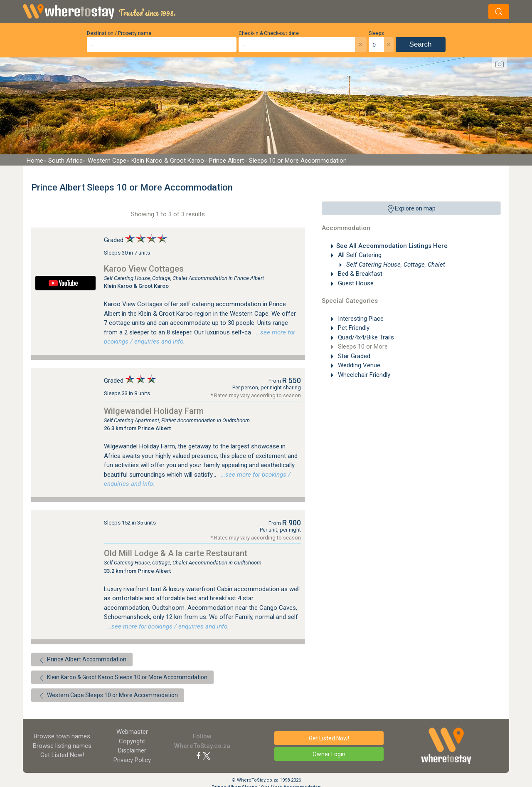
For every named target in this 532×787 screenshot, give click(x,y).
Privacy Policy (132, 760)
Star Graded (353, 356)
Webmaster (132, 732)
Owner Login (329, 754)
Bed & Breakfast (359, 274)
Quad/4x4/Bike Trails (365, 337)
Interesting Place (360, 319)
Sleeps (376, 33)
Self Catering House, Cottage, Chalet (395, 265)
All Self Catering (359, 255)
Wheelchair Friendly (363, 375)
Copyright (132, 741)
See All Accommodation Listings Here (392, 246)
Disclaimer (132, 750)
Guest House (355, 283)
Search (421, 44)
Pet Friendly (353, 328)
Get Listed (62, 755)
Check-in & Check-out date (269, 33)
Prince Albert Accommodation (82, 660)
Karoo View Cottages (144, 269)
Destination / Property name (119, 33)
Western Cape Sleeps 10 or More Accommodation (108, 696)
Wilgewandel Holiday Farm (154, 411)
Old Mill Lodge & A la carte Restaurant (176, 553)
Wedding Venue (358, 365)
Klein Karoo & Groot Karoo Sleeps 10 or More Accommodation (122, 678)
